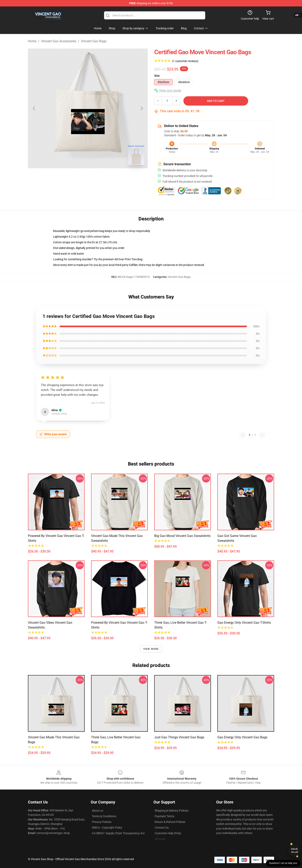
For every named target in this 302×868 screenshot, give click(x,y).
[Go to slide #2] (98, 177)
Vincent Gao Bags (94, 41)
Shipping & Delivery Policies (172, 811)
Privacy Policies (102, 822)
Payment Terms (164, 816)
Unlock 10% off (294, 851)
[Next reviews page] (262, 435)
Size (157, 76)
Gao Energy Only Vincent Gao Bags (242, 737)
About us (98, 811)
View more (151, 649)
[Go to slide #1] (77, 177)
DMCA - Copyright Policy (107, 828)
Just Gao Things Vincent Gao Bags (179, 737)
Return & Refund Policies (170, 822)
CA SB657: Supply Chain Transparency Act (118, 833)
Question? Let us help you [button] (283, 863)
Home (32, 41)
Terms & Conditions (104, 816)
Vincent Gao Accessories (59, 41)
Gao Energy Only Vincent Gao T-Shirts (244, 623)
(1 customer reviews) (185, 61)
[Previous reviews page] (243, 435)
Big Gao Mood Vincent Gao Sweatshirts (182, 536)
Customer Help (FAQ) (168, 833)
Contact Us (162, 828)
